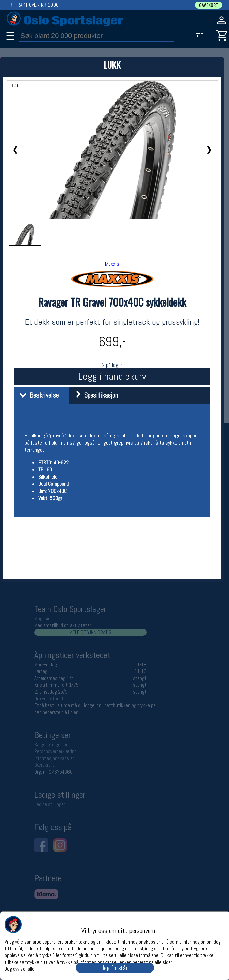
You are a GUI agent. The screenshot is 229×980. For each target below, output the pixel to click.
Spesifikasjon (94, 395)
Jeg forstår (115, 968)
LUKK (112, 65)
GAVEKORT (209, 5)
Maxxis (112, 264)
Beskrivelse (37, 395)
